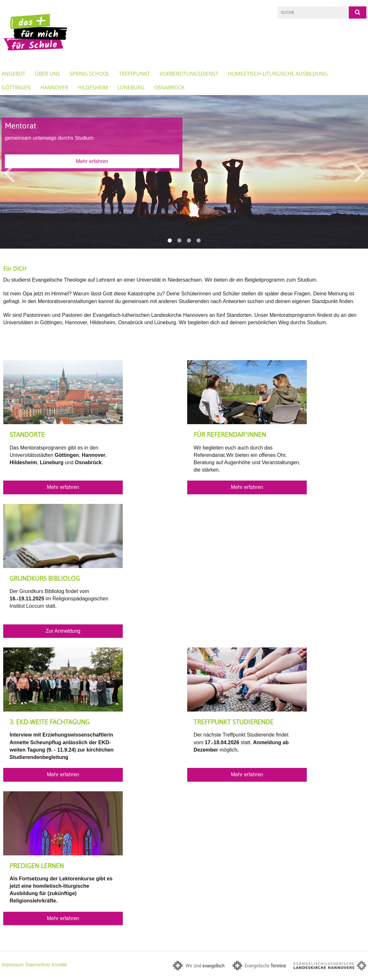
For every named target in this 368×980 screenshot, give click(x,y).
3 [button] (189, 241)
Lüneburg (131, 87)
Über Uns (47, 74)
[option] (184, 172)
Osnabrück (169, 87)
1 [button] (170, 241)
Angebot (13, 74)
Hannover (54, 87)
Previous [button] (9, 172)
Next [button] (360, 172)
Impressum (13, 965)
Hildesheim (93, 87)
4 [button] (198, 241)
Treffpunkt (134, 74)
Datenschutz (38, 965)
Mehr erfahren (92, 161)
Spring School (89, 74)
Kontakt (59, 965)
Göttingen (16, 87)
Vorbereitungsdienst (189, 74)
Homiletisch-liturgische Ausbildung (278, 74)
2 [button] (179, 241)
